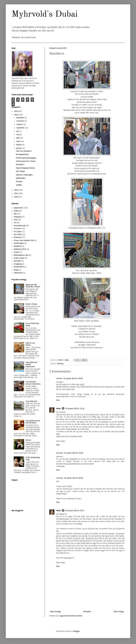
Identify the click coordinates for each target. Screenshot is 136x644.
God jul (28, 440)
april (18, 138)
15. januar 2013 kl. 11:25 (75, 409)
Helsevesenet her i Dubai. (26, 161)
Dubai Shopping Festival (25, 168)
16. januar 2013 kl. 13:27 (75, 511)
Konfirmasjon (19, 243)
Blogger (77, 631)
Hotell (16, 211)
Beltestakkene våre (21, 255)
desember (20, 118)
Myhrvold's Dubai (45, 14)
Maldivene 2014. (20, 249)
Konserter (18, 229)
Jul (15, 223)
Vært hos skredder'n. (24, 151)
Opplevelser (18, 208)
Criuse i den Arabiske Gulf (24, 240)
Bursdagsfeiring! (22, 154)
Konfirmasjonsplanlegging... (27, 158)
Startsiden (87, 612)
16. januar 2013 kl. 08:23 (73, 478)
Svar (58, 400)
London (17, 252)
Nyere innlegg (55, 612)
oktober (19, 124)
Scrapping (18, 264)
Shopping (60, 364)
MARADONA (19, 267)
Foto (15, 220)
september (21, 128)
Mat (15, 214)
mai (18, 135)
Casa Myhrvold (20, 226)
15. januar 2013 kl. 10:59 (73, 378)
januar (19, 148)
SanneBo (17, 261)
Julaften (19, 185)
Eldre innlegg (119, 612)
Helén (59, 409)
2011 (16, 193)
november (20, 121)
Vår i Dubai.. (21, 171)
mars (19, 141)
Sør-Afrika (18, 234)
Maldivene (18, 246)
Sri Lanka (17, 232)
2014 (16, 111)
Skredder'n (20, 165)
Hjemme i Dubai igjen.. (25, 175)
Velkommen (18, 273)
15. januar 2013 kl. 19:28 (73, 453)
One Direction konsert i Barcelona (33, 383)
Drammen (18, 237)
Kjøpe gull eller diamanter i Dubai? (33, 286)
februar (19, 145)
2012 (16, 190)
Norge (16, 270)
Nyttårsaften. (21, 178)
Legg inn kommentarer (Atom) (71, 616)
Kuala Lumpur (19, 258)
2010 (16, 197)
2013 (16, 115)
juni (18, 131)
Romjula (19, 181)
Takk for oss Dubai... (30, 344)
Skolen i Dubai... (32, 304)
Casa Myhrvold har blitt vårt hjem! (33, 422)
